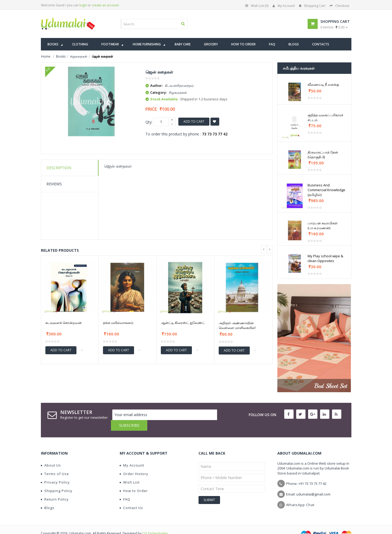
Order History (134, 463)
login (83, 5)
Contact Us (131, 497)
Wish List (130, 472)
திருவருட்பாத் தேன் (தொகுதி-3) (323, 155)
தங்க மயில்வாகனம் (118, 323)
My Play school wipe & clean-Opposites (325, 258)
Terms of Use (55, 463)
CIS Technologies (155, 523)
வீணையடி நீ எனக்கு (323, 84)
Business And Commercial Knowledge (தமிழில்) (326, 190)
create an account (105, 5)
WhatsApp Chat (300, 494)
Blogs (48, 497)
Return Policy (55, 489)
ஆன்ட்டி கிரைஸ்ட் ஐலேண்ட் (183, 323)
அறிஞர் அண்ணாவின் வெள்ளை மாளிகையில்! (237, 325)
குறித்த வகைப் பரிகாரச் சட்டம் (325, 117)
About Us (51, 455)
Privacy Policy (55, 472)
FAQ (125, 489)
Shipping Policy (57, 480)
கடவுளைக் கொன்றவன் (64, 323)
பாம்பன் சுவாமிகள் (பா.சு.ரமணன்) (323, 225)
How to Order (134, 480)
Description (59, 168)
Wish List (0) (257, 6)
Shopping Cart (312, 6)
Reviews (54, 184)
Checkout (339, 6)
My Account (284, 6)
